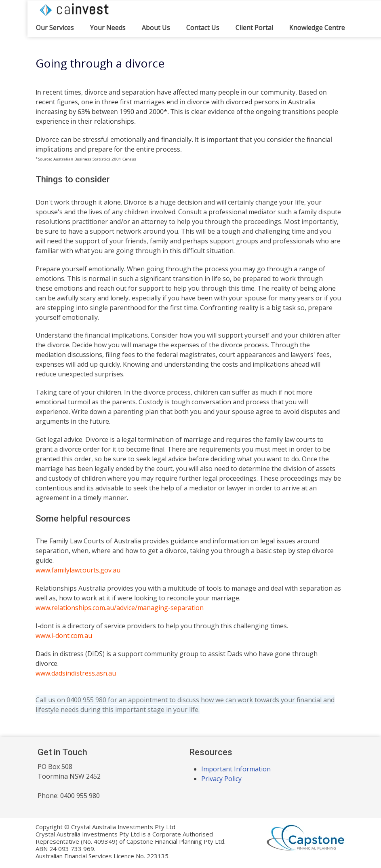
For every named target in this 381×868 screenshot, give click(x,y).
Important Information (236, 769)
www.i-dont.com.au (64, 636)
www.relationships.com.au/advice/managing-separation (120, 608)
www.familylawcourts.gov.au (78, 570)
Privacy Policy (221, 779)
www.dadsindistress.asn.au (76, 673)
